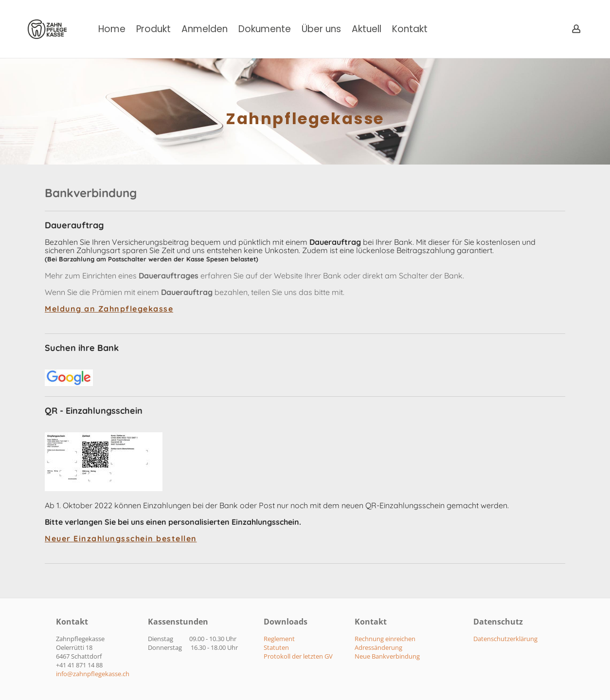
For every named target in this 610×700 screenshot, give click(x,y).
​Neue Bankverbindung (387, 656)
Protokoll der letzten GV (298, 656)
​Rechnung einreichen (385, 639)
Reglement (279, 639)
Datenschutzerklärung (505, 639)
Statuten (276, 647)
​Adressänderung (378, 647)
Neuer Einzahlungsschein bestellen (121, 538)
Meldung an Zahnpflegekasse (109, 309)
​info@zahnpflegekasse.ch (93, 674)
